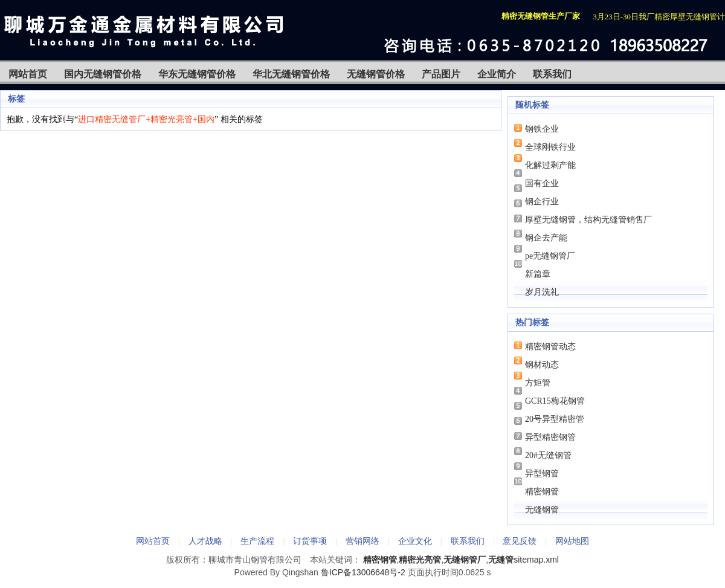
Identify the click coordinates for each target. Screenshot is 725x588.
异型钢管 (542, 473)
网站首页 (28, 74)
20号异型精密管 (555, 419)
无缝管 (501, 560)
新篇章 (538, 274)
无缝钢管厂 (465, 560)
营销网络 (362, 541)
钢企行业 (542, 202)
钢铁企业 (542, 129)
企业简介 (497, 74)
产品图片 (441, 74)
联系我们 (552, 74)
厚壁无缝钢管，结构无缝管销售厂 (588, 220)
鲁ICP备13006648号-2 (363, 572)
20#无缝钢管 (548, 455)
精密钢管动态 (550, 347)
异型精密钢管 (550, 437)
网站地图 (572, 541)
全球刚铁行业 (550, 147)
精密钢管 (542, 492)
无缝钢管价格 (376, 74)
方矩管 (538, 383)
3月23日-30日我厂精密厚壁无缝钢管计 (659, 17)
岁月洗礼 (542, 292)
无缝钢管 (542, 510)
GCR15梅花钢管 (555, 401)
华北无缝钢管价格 (291, 74)
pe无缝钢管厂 (550, 256)
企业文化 (415, 541)
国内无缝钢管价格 (103, 74)
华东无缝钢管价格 (197, 74)
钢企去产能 (546, 238)
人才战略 (205, 541)
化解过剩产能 (550, 165)
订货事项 (310, 541)
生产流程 (257, 541)
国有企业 (542, 183)
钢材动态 (542, 365)
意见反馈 (520, 541)
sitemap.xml (536, 560)
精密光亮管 (420, 560)
